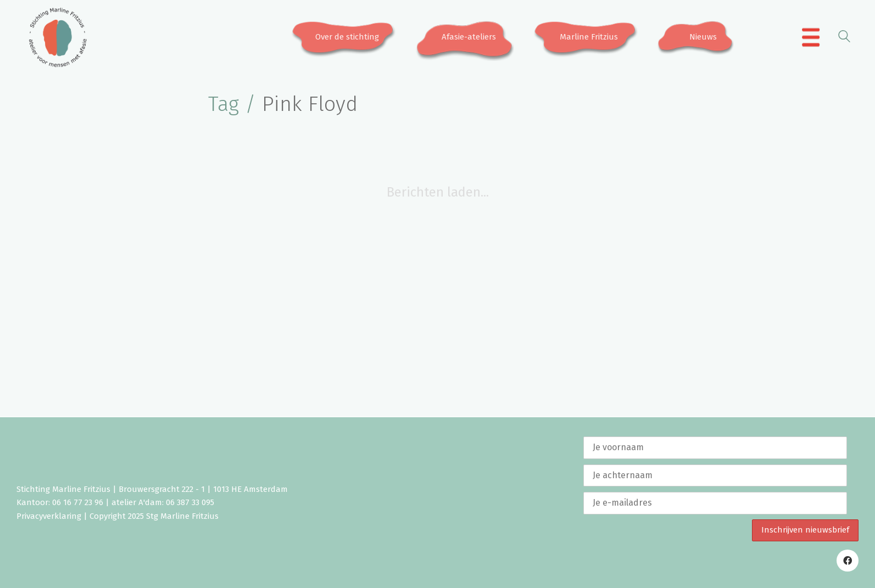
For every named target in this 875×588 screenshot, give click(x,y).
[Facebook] (848, 561)
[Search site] (844, 38)
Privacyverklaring (49, 516)
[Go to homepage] (58, 37)
